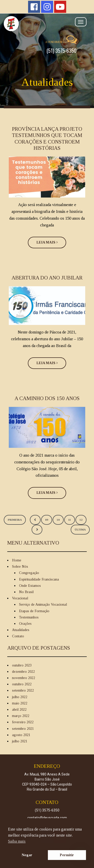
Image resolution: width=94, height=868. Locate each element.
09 (47, 520)
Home (17, 560)
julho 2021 (20, 741)
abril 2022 (19, 710)
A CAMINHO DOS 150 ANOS (47, 398)
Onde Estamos (30, 586)
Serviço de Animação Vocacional (43, 605)
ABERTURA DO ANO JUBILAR (47, 278)
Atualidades (21, 630)
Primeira (15, 520)
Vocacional (20, 598)
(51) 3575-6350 (62, 51)
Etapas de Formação (34, 611)
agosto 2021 (21, 735)
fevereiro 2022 (23, 722)
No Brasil (26, 592)
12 (81, 520)
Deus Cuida (47, 24)
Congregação (29, 573)
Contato (18, 636)
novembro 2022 (24, 678)
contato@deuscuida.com (47, 818)
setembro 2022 (23, 690)
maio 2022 (20, 703)
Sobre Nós (20, 567)
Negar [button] (27, 855)
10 (58, 520)
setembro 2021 (23, 729)
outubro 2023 (22, 665)
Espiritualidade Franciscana (39, 579)
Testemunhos (29, 617)
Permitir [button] (67, 855)
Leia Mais (47, 242)
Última (80, 529)
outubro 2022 (22, 684)
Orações (25, 624)
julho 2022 (20, 697)
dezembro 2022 (23, 672)
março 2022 (21, 716)
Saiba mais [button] (17, 841)
